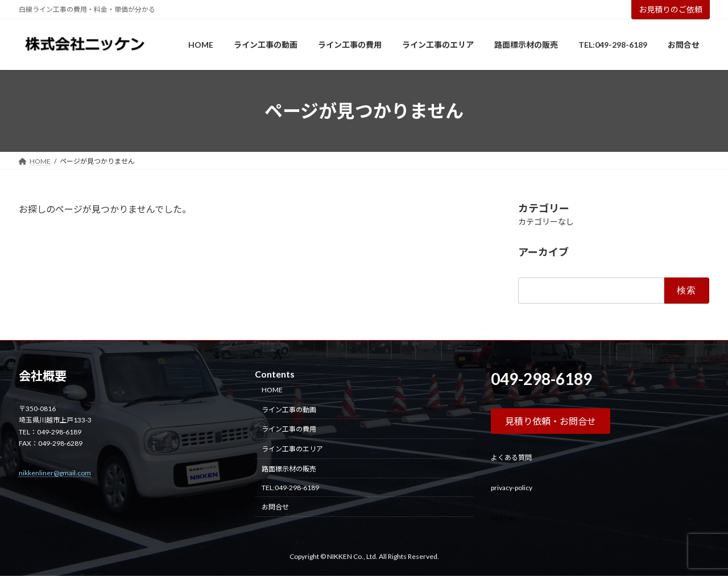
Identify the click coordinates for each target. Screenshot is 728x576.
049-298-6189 (541, 379)
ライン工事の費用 (289, 429)
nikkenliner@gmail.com (55, 473)
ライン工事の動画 (289, 410)
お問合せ (275, 507)
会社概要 (43, 376)
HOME (272, 390)
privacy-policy (512, 488)
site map (504, 517)
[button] (551, 421)
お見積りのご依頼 (671, 9)
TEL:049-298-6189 (290, 488)
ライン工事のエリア (292, 449)
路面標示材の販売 (289, 469)
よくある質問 (511, 457)
